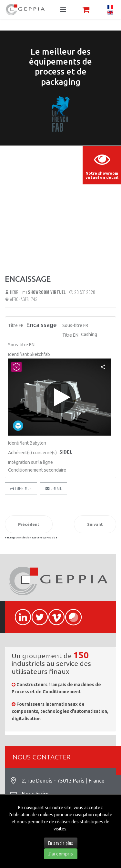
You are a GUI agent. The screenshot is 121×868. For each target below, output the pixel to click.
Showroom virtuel (47, 292)
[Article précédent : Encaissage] (29, 524)
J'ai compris (61, 854)
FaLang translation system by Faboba (31, 538)
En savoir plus (61, 843)
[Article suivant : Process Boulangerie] (95, 524)
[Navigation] (63, 10)
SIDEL (66, 452)
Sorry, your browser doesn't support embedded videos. (60, 180)
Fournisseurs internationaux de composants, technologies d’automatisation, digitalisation (60, 711)
